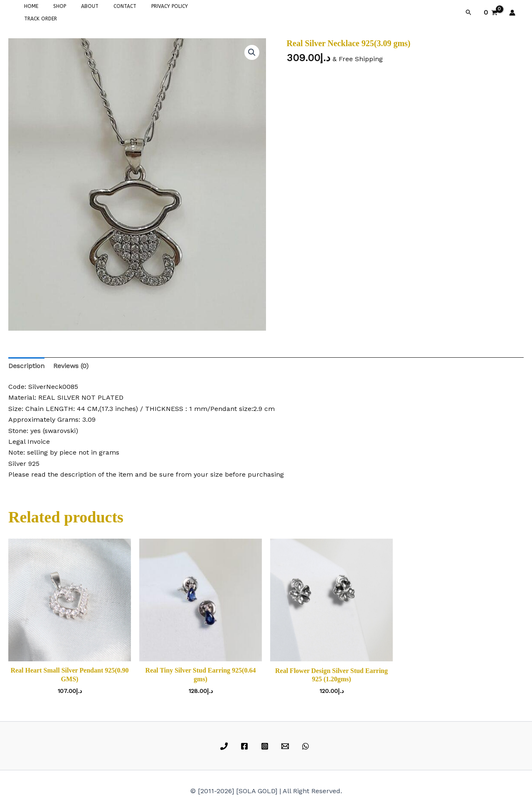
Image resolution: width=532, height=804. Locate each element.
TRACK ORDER (192, 12)
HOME (29, 12)
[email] (286, 745)
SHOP (52, 12)
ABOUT (77, 12)
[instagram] (266, 745)
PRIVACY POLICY (147, 12)
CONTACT (107, 12)
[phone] (225, 745)
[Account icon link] (512, 11)
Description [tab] (26, 364)
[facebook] (246, 745)
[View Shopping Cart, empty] (490, 12)
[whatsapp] (307, 745)
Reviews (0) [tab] (71, 364)
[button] (469, 12)
